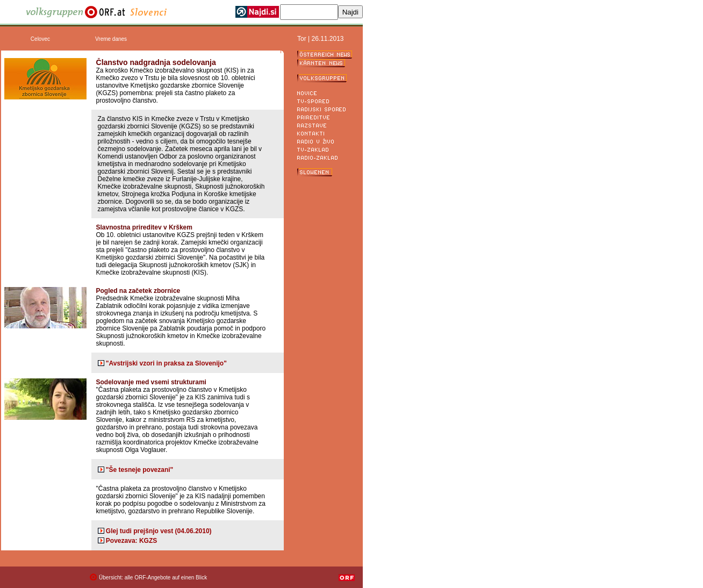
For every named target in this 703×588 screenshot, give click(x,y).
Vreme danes (111, 39)
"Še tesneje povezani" (139, 470)
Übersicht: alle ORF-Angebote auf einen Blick (153, 578)
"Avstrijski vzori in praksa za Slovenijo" (166, 363)
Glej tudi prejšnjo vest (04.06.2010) (159, 531)
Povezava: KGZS (131, 541)
